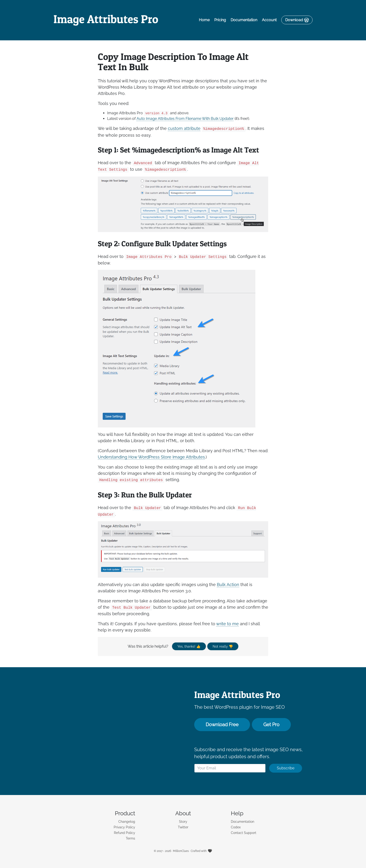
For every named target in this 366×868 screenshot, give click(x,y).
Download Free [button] (222, 725)
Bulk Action (228, 585)
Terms (130, 838)
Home (204, 20)
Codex (236, 827)
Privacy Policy (124, 827)
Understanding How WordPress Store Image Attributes (151, 457)
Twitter (183, 827)
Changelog (127, 822)
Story (183, 822)
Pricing (220, 20)
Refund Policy (125, 833)
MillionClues (181, 851)
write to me (227, 624)
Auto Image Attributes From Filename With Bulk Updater (185, 119)
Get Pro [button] (271, 725)
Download (294, 20)
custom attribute (184, 129)
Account (269, 20)
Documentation (244, 20)
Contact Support (244, 833)
